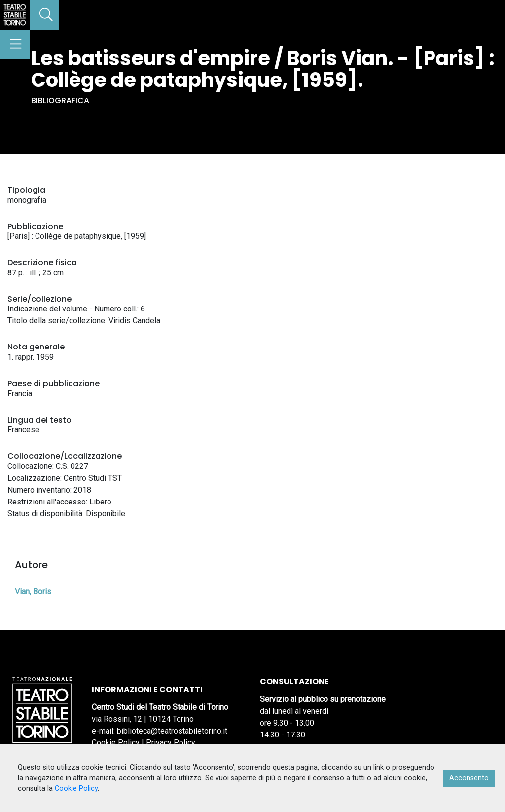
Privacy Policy (171, 743)
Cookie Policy (116, 743)
